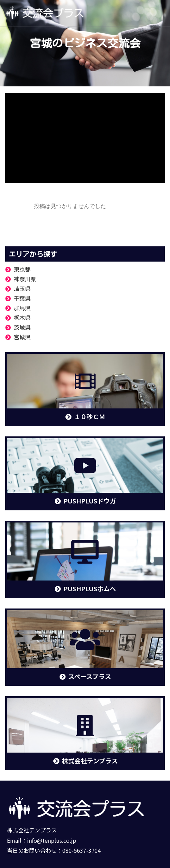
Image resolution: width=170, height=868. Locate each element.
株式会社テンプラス (32, 830)
